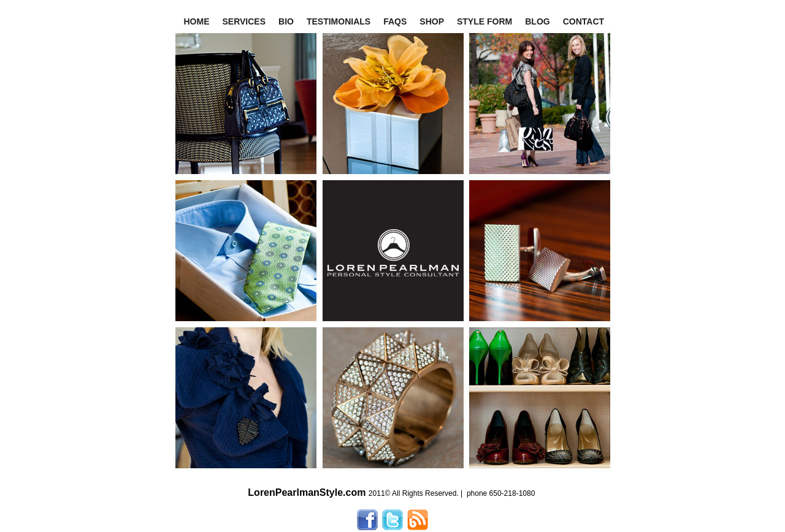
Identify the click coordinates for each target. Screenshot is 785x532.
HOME (197, 21)
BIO (286, 21)
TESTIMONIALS (339, 21)
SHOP (432, 21)
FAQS (395, 21)
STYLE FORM (484, 21)
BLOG (537, 21)
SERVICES (244, 21)
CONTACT (584, 21)
